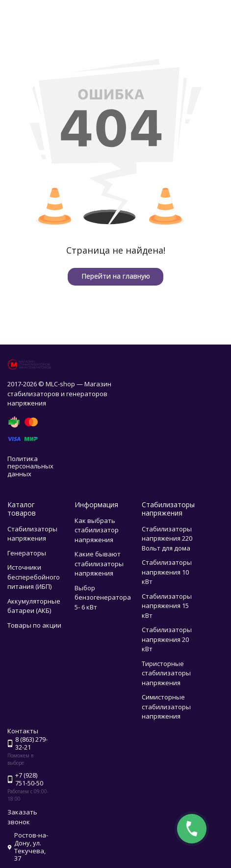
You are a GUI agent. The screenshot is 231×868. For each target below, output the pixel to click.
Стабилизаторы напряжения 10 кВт (167, 572)
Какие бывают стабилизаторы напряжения (99, 564)
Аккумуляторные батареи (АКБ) (34, 606)
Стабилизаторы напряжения (32, 534)
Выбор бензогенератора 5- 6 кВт (103, 597)
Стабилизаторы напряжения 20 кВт (167, 639)
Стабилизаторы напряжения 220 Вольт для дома (167, 538)
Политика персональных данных (30, 466)
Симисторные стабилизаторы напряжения (166, 707)
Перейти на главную (116, 276)
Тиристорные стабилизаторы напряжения (166, 673)
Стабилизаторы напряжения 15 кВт (167, 606)
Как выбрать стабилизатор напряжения (97, 530)
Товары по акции (34, 625)
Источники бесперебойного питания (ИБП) (34, 577)
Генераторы (27, 553)
